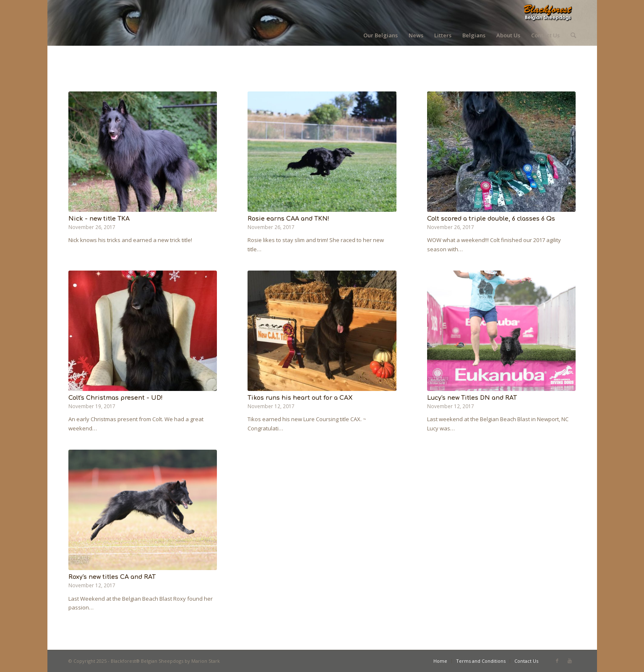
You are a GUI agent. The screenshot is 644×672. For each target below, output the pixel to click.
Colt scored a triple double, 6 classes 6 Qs (491, 219)
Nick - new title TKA (99, 219)
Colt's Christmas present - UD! (116, 398)
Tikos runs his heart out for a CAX (300, 398)
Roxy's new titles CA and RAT (112, 577)
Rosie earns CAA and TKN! (288, 219)
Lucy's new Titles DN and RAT (472, 398)
